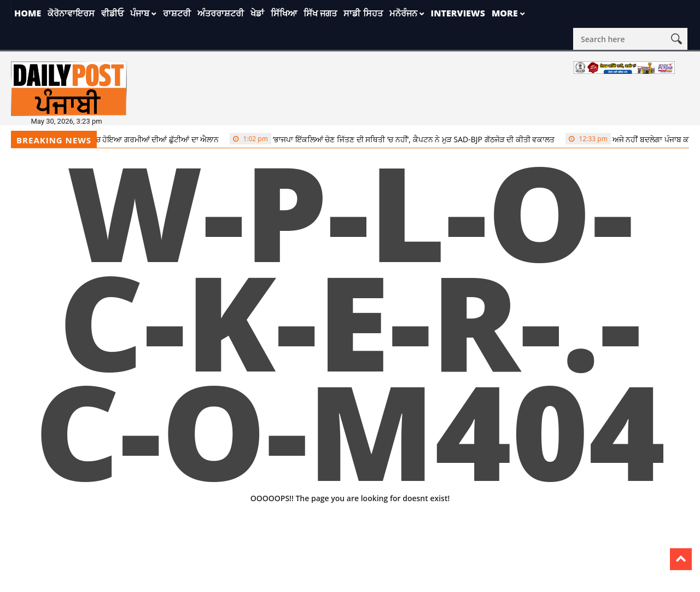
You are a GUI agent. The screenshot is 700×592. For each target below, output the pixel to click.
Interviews (458, 13)
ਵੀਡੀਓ (112, 13)
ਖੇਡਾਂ (257, 13)
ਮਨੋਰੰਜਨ (403, 13)
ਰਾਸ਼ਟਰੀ (177, 13)
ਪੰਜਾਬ (140, 13)
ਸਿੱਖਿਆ (284, 13)
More (505, 13)
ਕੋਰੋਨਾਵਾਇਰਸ (71, 13)
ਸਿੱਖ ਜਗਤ (320, 13)
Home (28, 13)
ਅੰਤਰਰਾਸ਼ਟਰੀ (221, 13)
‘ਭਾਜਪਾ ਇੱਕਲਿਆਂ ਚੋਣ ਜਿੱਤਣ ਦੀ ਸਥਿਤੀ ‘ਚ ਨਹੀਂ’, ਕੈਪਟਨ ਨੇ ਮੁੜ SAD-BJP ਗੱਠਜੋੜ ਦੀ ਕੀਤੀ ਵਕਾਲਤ (396, 139)
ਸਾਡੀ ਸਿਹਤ (363, 13)
